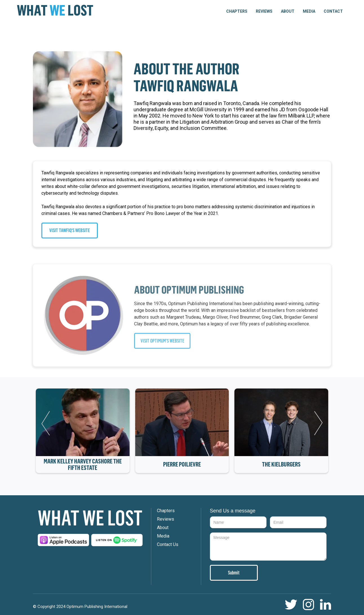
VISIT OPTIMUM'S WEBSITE (162, 343)
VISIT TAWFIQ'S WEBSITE (70, 230)
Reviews (264, 11)
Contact (333, 11)
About (288, 11)
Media (309, 11)
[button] (237, 11)
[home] (55, 10)
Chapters (166, 511)
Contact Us (168, 544)
